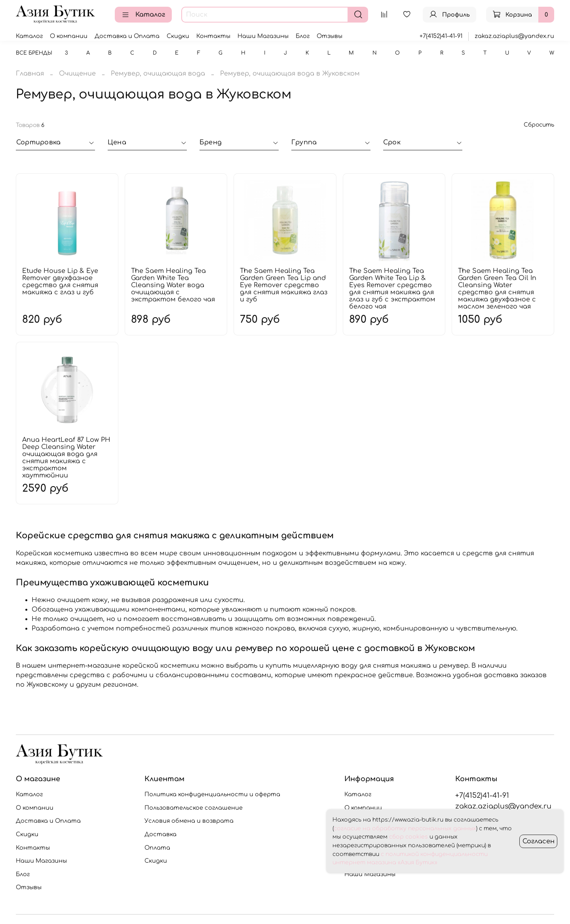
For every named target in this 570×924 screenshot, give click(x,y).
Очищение (77, 74)
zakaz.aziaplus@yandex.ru (514, 36)
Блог (303, 36)
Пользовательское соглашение (194, 808)
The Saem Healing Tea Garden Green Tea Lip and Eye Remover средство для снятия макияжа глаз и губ (284, 285)
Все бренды (34, 53)
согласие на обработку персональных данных (405, 828)
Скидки (178, 36)
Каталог (143, 15)
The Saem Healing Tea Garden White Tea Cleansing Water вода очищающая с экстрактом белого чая (173, 285)
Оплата (157, 848)
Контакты (213, 36)
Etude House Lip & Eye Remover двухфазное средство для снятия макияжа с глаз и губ (60, 282)
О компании (69, 36)
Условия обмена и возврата (189, 821)
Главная (30, 74)
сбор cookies (408, 837)
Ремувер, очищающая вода (158, 74)
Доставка (161, 834)
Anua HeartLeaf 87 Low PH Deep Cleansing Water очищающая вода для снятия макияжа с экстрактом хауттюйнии (66, 458)
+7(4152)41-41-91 (441, 36)
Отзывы (330, 36)
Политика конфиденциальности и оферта (212, 794)
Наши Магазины (263, 36)
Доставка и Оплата (127, 36)
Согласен (539, 841)
